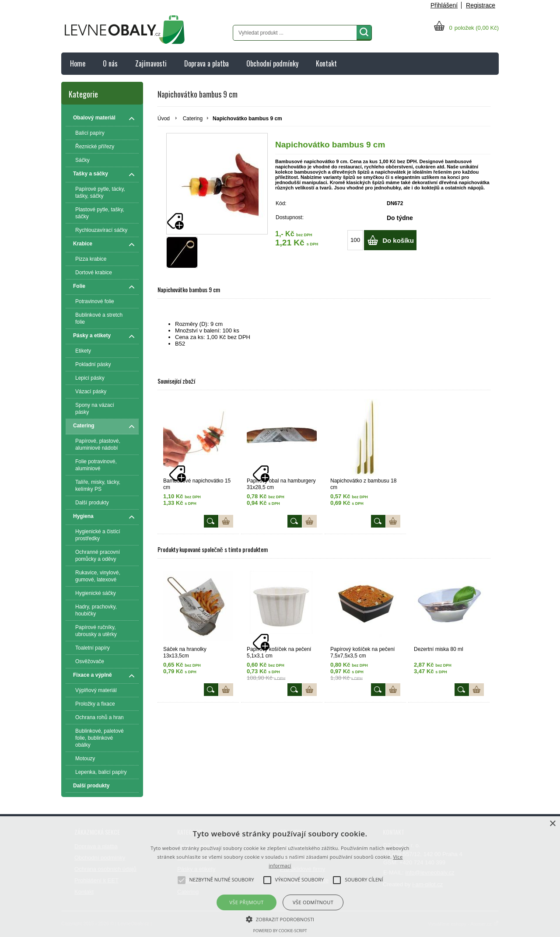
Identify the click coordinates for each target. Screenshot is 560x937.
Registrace (481, 5)
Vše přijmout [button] (246, 902)
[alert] (280, 877)
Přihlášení (444, 5)
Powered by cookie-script (280, 931)
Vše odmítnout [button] (313, 902)
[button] (280, 919)
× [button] (552, 824)
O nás (110, 63)
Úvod (164, 119)
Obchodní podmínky (272, 63)
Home (78, 63)
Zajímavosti (151, 63)
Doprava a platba (206, 63)
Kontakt (326, 63)
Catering (193, 119)
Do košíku (398, 240)
